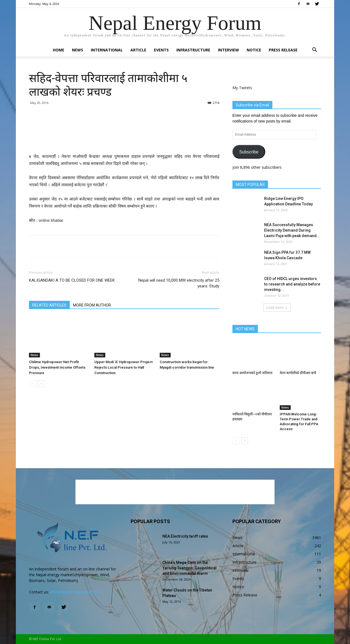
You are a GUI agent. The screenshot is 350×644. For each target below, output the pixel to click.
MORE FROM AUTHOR (92, 305)
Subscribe (249, 152)
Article (138, 50)
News (78, 50)
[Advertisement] (124, 139)
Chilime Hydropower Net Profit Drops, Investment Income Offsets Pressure (57, 367)
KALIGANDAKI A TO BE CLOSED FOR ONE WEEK (72, 280)
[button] (314, 50)
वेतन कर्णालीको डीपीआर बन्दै (298, 373)
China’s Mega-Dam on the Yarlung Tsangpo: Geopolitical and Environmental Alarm (189, 568)
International (107, 50)
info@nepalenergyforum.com (76, 592)
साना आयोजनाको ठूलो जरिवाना (252, 373)
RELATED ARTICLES (49, 305)
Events (161, 50)
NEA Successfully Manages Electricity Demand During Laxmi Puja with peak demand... (292, 230)
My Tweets (242, 88)
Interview (228, 50)
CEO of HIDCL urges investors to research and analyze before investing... (292, 284)
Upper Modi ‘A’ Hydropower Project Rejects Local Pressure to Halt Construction (123, 367)
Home (59, 50)
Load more (277, 308)
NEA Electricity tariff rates (185, 536)
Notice (254, 50)
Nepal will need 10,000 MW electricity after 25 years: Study (179, 283)
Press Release (283, 50)
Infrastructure (193, 50)
